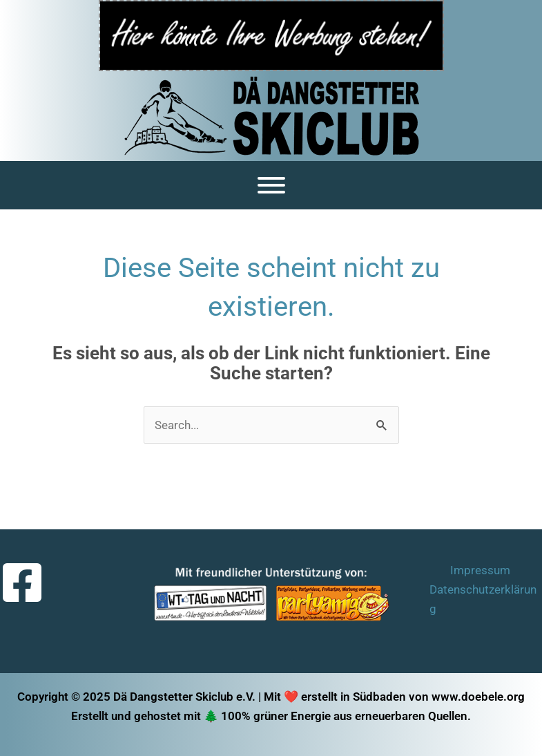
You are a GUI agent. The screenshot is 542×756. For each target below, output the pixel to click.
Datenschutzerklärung (483, 599)
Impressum (480, 570)
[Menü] (271, 185)
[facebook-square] (24, 583)
